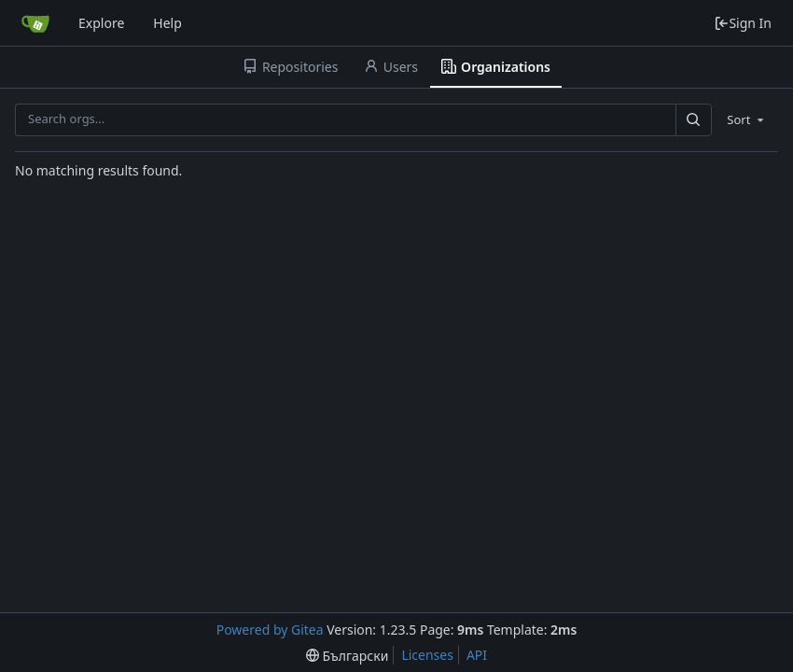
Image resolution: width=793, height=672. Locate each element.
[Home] (35, 23)
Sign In (743, 23)
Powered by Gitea (270, 630)
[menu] (747, 119)
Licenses (427, 655)
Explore (101, 23)
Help (167, 23)
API (477, 655)
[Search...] (693, 120)
